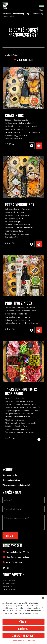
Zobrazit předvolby (24, 636)
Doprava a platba (10, 475)
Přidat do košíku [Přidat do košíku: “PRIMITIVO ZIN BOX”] (39, 330)
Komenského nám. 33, (18, 552)
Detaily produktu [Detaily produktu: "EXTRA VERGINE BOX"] (32, 244)
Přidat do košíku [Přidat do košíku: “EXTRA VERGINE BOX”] (39, 244)
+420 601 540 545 (14, 562)
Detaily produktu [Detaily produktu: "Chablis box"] (32, 146)
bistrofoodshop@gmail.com (18, 557)
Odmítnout (23, 629)
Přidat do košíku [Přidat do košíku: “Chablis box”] (39, 146)
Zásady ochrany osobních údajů (24, 641)
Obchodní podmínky (11, 480)
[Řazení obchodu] (23, 55)
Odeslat (10, 536)
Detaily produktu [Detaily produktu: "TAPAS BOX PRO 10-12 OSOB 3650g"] (39, 439)
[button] (43, 598)
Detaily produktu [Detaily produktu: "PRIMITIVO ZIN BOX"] (32, 330)
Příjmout (24, 622)
